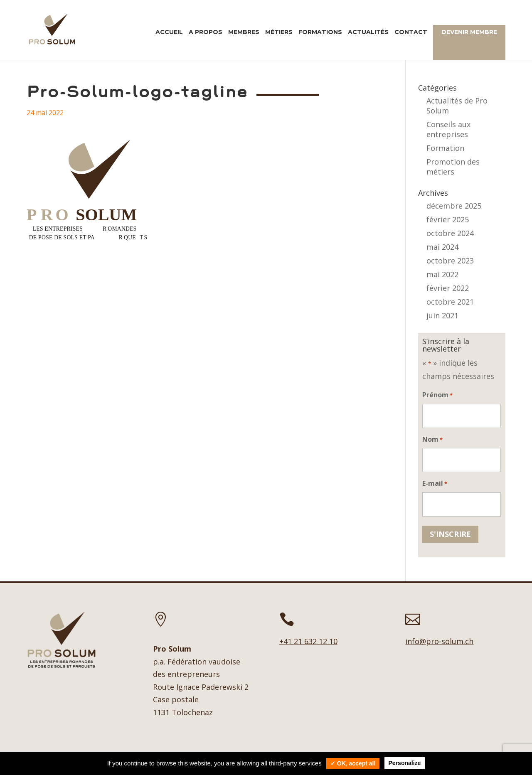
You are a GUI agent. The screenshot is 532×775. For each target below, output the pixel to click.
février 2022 (448, 288)
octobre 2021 (450, 302)
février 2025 (448, 219)
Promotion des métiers (453, 167)
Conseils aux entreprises (448, 129)
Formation (445, 148)
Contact (411, 32)
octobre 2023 (450, 261)
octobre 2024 (450, 233)
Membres (244, 32)
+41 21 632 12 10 (308, 641)
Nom (432, 440)
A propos (206, 32)
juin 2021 (442, 315)
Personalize (405, 763)
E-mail (435, 484)
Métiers (279, 32)
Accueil (169, 32)
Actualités (368, 32)
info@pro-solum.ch (439, 641)
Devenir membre (469, 32)
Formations (320, 32)
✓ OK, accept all (353, 763)
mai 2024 (442, 247)
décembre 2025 (454, 206)
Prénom (437, 395)
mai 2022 (442, 274)
